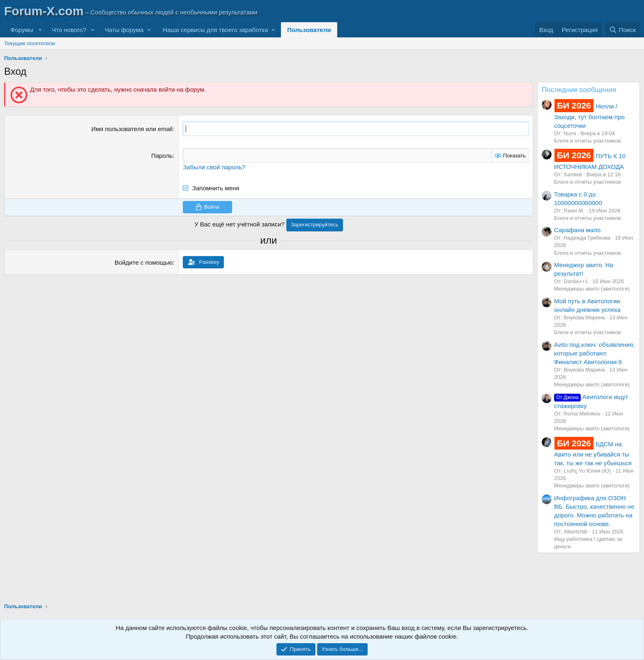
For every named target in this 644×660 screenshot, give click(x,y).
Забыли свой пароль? (214, 167)
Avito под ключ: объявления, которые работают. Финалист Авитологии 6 (594, 353)
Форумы (22, 30)
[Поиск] (622, 30)
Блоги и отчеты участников (588, 141)
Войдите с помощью (144, 262)
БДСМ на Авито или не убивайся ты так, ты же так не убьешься (593, 453)
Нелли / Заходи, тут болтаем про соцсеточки (589, 116)
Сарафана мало (577, 230)
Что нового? (69, 30)
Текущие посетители (30, 43)
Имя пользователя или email (132, 129)
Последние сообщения (579, 90)
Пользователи (309, 30)
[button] (40, 30)
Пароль (162, 156)
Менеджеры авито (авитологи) (592, 289)
